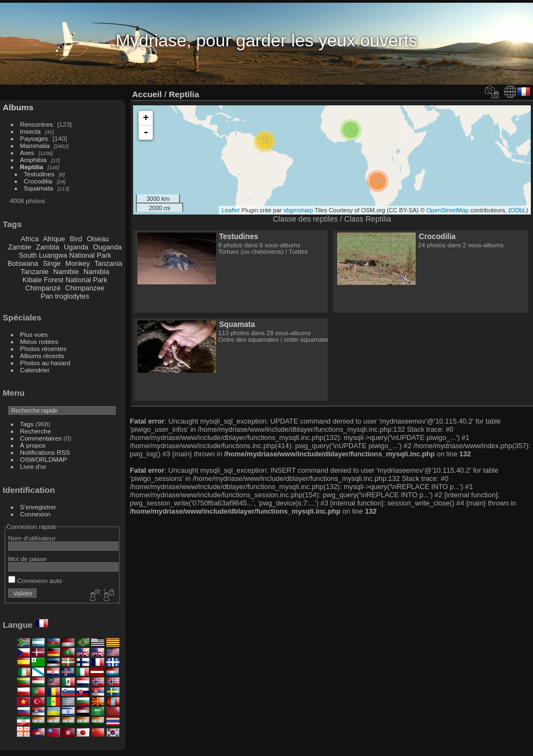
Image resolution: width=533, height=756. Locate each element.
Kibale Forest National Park (65, 280)
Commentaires (41, 438)
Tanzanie (35, 272)
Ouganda (108, 247)
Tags (27, 424)
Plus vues (34, 334)
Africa (30, 239)
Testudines (39, 174)
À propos (33, 445)
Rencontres (37, 124)
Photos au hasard (45, 363)
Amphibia (34, 160)
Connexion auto (35, 581)
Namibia (96, 272)
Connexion (35, 514)
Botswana (23, 263)
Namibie (66, 272)
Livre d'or (33, 466)
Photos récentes (43, 349)
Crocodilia (38, 181)
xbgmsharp (298, 210)
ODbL (519, 210)
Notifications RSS (45, 452)
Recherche (36, 431)
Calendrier (35, 370)
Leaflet (230, 210)
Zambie (20, 247)
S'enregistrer (38, 507)
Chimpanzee (85, 288)
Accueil (147, 94)
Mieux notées (39, 341)
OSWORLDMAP (44, 459)
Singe (52, 263)
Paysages (34, 138)
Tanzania (108, 263)
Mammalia (35, 145)
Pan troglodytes (65, 296)
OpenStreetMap (448, 210)
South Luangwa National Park (65, 255)
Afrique (54, 239)
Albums (18, 107)
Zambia (48, 247)
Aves (27, 153)
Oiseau (98, 239)
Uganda (76, 247)
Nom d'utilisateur (32, 538)
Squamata (39, 188)
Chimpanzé (43, 288)
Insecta (31, 131)
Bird (76, 239)
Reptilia (32, 167)
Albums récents (42, 356)
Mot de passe (28, 559)
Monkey (78, 263)
